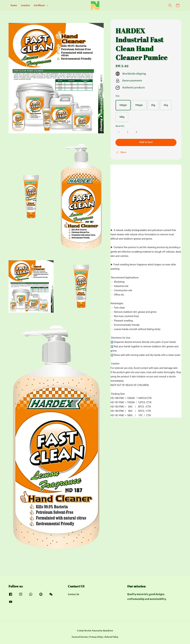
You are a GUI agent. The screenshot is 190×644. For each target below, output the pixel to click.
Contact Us (74, 594)
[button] (170, 5)
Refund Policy (112, 637)
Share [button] (121, 152)
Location (25, 5)
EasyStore (108, 631)
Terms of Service (80, 637)
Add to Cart (146, 142)
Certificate (39, 5)
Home (14, 5)
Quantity (120, 126)
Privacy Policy (96, 637)
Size (118, 96)
